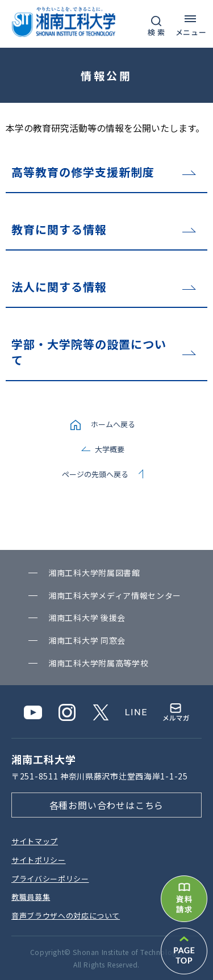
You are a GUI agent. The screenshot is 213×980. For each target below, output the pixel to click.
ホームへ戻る (113, 424)
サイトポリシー (39, 860)
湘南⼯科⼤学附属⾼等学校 (98, 663)
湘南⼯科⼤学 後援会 (87, 618)
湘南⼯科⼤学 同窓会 (87, 640)
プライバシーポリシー (50, 879)
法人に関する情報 (59, 287)
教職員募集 (31, 897)
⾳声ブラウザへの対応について (66, 916)
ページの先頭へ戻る (95, 474)
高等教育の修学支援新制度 (83, 172)
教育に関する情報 (59, 229)
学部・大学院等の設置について (89, 352)
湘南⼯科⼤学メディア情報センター (115, 595)
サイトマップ (35, 841)
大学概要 (110, 449)
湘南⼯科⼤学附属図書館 (94, 573)
